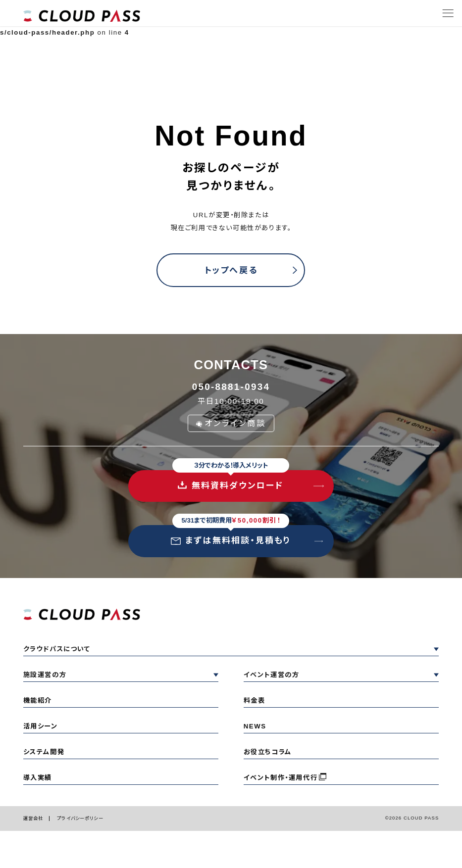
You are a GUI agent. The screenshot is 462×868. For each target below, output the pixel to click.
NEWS (255, 726)
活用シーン (41, 726)
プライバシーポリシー (80, 818)
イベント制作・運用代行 (281, 778)
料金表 (255, 700)
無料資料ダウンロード (231, 480)
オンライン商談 (231, 423)
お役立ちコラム (268, 752)
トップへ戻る (231, 270)
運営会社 (33, 818)
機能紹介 (38, 700)
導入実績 (38, 778)
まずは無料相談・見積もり (231, 535)
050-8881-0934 (231, 387)
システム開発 (44, 752)
